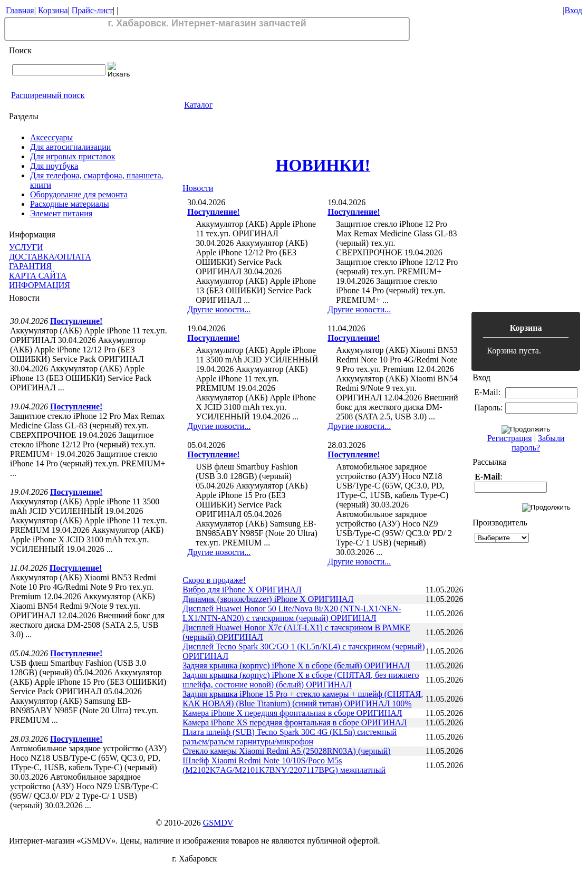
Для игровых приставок (73, 156)
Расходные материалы (70, 204)
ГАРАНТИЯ (30, 266)
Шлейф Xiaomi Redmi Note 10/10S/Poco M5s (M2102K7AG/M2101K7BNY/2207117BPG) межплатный (284, 765)
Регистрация (510, 438)
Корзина (53, 10)
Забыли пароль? (538, 443)
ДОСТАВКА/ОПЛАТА (50, 257)
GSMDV (218, 823)
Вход (573, 10)
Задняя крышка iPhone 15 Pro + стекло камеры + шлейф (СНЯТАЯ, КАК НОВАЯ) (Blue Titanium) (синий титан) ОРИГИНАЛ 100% (303, 699)
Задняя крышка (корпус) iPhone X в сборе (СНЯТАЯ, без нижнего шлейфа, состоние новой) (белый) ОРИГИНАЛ (301, 680)
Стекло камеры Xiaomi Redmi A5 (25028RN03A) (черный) (286, 751)
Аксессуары (51, 137)
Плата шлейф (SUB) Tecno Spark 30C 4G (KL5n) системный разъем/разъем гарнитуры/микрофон (290, 737)
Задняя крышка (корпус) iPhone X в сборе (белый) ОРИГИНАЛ (296, 665)
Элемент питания (61, 213)
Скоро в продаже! (214, 580)
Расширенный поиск (48, 95)
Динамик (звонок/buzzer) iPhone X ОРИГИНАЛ (268, 599)
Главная (20, 10)
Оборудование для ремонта (79, 194)
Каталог (198, 105)
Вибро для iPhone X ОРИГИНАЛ (242, 590)
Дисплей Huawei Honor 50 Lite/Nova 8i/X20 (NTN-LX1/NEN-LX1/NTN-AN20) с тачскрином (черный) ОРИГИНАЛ (292, 613)
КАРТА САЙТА (38, 276)
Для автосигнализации (70, 147)
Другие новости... (219, 309)
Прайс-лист (92, 10)
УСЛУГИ (26, 247)
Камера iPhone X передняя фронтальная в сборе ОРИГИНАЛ (292, 713)
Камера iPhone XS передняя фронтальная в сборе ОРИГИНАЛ (295, 722)
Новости (198, 188)
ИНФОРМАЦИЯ (40, 285)
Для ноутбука (54, 166)
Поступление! (76, 321)
